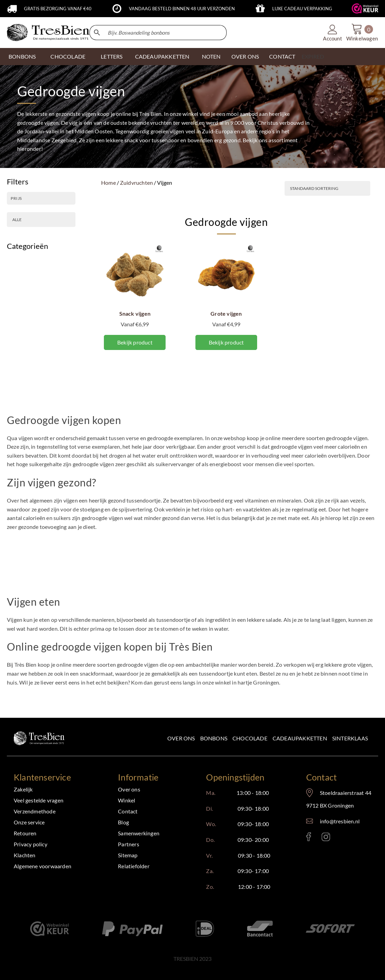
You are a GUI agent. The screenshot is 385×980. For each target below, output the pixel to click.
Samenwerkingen (139, 833)
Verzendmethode (35, 811)
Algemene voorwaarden (43, 866)
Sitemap (128, 855)
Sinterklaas (350, 738)
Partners (129, 844)
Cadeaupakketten (300, 738)
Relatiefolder (134, 866)
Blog (123, 822)
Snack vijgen (135, 313)
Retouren (25, 833)
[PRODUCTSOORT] (41, 220)
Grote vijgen (226, 313)
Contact (128, 811)
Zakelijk (23, 789)
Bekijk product (135, 342)
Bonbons (22, 56)
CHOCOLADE (68, 56)
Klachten (25, 855)
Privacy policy (31, 844)
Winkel (127, 800)
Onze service (29, 822)
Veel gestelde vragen (39, 800)
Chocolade (250, 738)
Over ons (181, 738)
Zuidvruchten (136, 183)
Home (109, 183)
